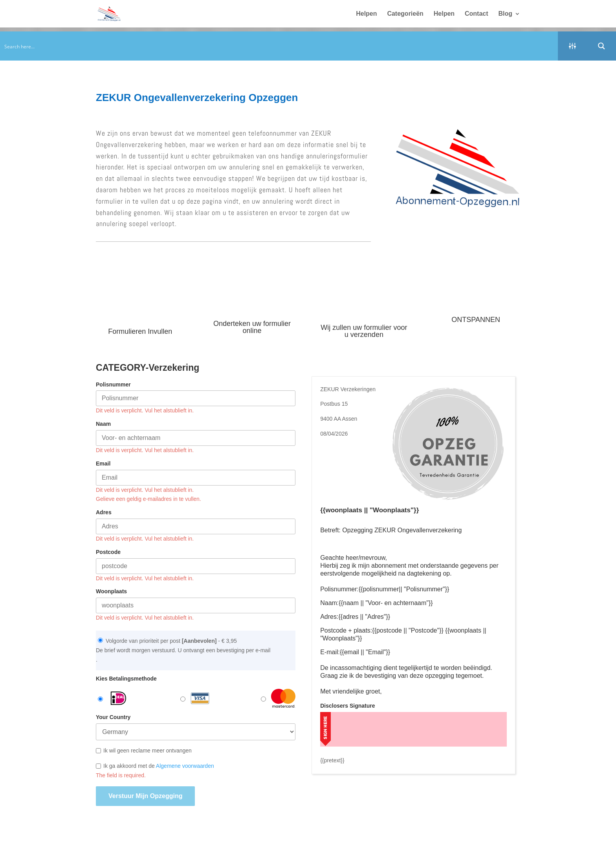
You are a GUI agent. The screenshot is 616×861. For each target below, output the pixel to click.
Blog (505, 14)
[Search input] (279, 46)
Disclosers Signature (347, 706)
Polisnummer (113, 385)
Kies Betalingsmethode (126, 679)
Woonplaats (111, 591)
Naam (103, 424)
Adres (104, 512)
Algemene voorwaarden (185, 766)
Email (103, 464)
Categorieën (405, 14)
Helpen (366, 14)
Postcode (108, 552)
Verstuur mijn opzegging (145, 796)
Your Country (113, 717)
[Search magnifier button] (601, 46)
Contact (477, 14)
